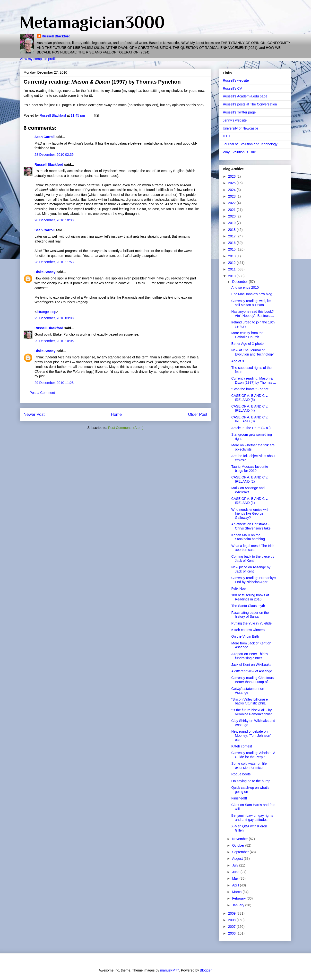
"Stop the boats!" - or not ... (252, 389)
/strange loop (46, 312)
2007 (232, 927)
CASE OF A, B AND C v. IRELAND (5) (250, 398)
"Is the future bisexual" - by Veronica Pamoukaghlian (252, 712)
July (236, 865)
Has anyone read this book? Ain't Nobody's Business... (253, 314)
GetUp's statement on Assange (248, 691)
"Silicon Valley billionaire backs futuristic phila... (250, 701)
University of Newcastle (241, 128)
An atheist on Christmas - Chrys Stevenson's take (251, 526)
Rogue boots (241, 774)
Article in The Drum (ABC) (251, 428)
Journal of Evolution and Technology (250, 144)
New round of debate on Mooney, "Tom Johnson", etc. (252, 736)
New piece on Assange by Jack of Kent (251, 569)
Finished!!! (239, 798)
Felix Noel (239, 589)
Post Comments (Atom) (126, 428)
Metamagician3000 (92, 22)
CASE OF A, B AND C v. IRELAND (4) (250, 408)
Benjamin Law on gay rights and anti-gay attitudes (252, 818)
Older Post (198, 414)
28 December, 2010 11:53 (54, 262)
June (236, 872)
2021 (232, 210)
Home (116, 414)
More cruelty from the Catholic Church (247, 335)
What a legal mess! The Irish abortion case (253, 548)
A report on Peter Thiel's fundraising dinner (250, 656)
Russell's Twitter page (239, 112)
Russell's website (236, 80)
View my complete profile (39, 59)
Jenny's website (235, 120)
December (240, 282)
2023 (232, 196)
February (239, 898)
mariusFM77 (170, 970)
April (236, 885)
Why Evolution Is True (239, 152)
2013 (232, 256)
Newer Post (34, 414)
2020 (232, 216)
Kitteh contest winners (248, 630)
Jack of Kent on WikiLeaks (251, 665)
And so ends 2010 (245, 287)
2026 (232, 176)
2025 (232, 183)
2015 (232, 249)
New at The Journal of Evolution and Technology (252, 352)
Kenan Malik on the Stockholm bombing (248, 537)
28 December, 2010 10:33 (54, 220)
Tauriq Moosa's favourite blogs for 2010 (250, 469)
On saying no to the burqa (251, 781)
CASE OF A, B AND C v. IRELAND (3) (250, 419)
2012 (232, 263)
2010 (232, 276)
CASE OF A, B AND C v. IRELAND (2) (250, 479)
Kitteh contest (242, 746)
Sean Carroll (44, 137)
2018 (232, 230)
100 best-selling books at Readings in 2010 (250, 597)
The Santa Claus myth (248, 606)
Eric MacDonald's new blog (252, 294)
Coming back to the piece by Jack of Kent (253, 559)
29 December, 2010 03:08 (54, 318)
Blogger (206, 970)
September (241, 852)
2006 (232, 933)
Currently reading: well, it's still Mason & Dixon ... (251, 303)
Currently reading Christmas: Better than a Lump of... (253, 680)
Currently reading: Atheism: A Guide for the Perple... (253, 755)
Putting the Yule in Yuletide (251, 623)
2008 (232, 920)
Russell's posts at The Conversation (250, 104)
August (238, 859)
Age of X (238, 361)
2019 (232, 223)
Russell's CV (232, 88)
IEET (227, 136)
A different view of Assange (252, 671)
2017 (232, 236)
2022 (232, 203)
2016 (232, 243)
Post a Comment (42, 393)
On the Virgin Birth (245, 636)
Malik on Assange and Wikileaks (248, 490)
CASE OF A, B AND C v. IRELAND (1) (250, 501)
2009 (232, 913)
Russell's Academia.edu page (245, 96)
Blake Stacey (45, 272)
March (237, 892)
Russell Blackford (56, 36)
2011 (232, 269)
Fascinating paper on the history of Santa (250, 615)
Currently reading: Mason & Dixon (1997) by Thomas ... (254, 380)
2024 (232, 190)
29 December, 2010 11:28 (54, 383)
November (240, 839)
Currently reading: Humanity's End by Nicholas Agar (254, 580)
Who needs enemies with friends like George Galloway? (250, 514)
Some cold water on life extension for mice (249, 766)
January (239, 905)
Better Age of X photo (247, 344)
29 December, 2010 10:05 (54, 341)
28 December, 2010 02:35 (54, 155)
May (236, 878)
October (239, 845)
